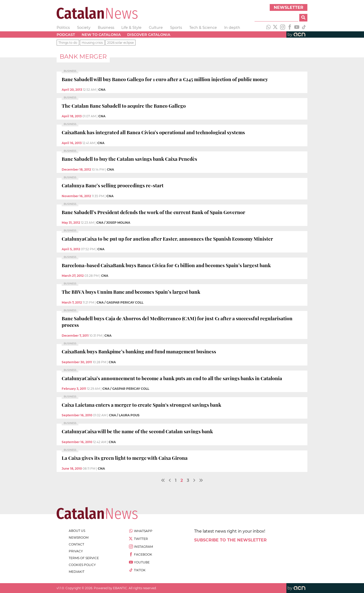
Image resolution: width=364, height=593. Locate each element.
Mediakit (77, 572)
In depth (232, 28)
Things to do (68, 43)
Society (84, 28)
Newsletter (289, 7)
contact (76, 544)
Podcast (66, 35)
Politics (63, 28)
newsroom (79, 538)
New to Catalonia (101, 35)
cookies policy (82, 565)
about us (77, 531)
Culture (156, 28)
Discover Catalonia (149, 35)
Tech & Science (203, 28)
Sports (176, 28)
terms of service (84, 558)
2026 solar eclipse (120, 43)
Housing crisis (92, 43)
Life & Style (131, 28)
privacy (76, 551)
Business (106, 28)
